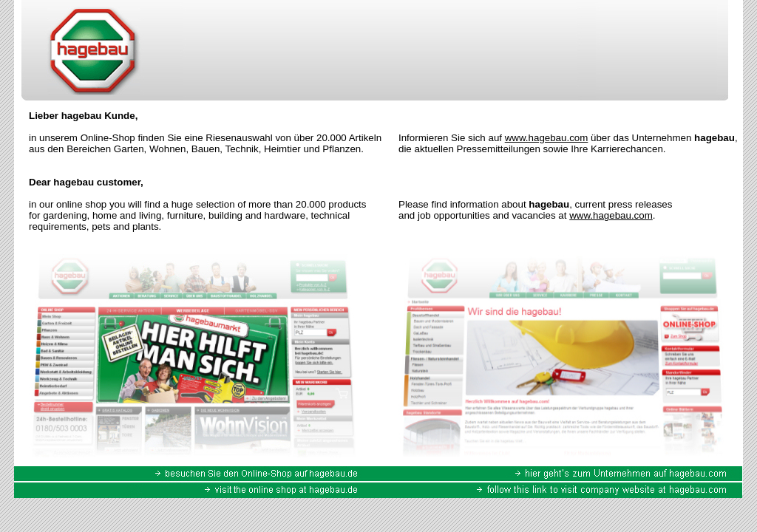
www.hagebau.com (547, 138)
